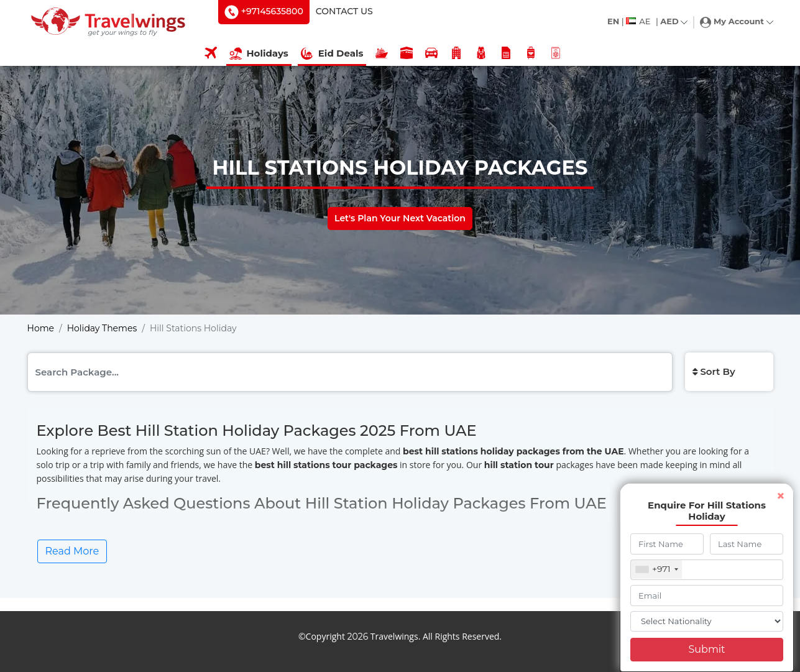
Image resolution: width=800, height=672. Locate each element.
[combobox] (656, 569)
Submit (706, 649)
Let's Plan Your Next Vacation (400, 218)
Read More (72, 551)
